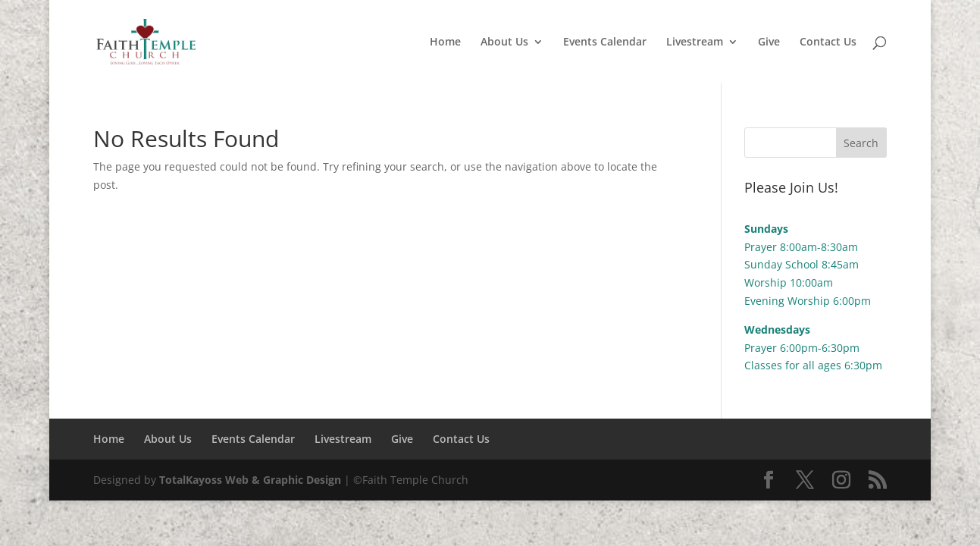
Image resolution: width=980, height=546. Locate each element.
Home (445, 42)
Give (769, 42)
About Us (504, 42)
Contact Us (828, 42)
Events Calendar (605, 42)
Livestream (695, 42)
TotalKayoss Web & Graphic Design (250, 480)
